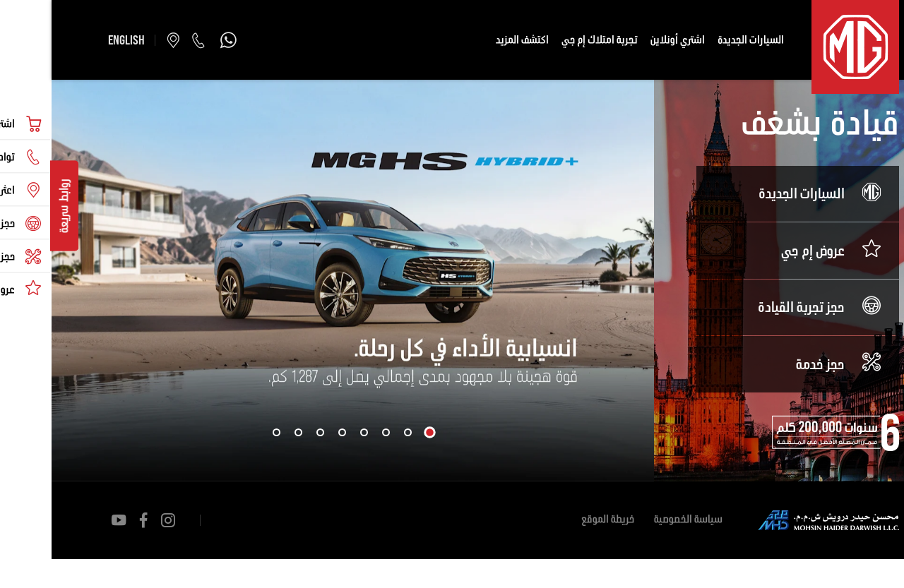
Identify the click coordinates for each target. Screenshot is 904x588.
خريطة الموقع (556, 520)
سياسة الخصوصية (637, 520)
